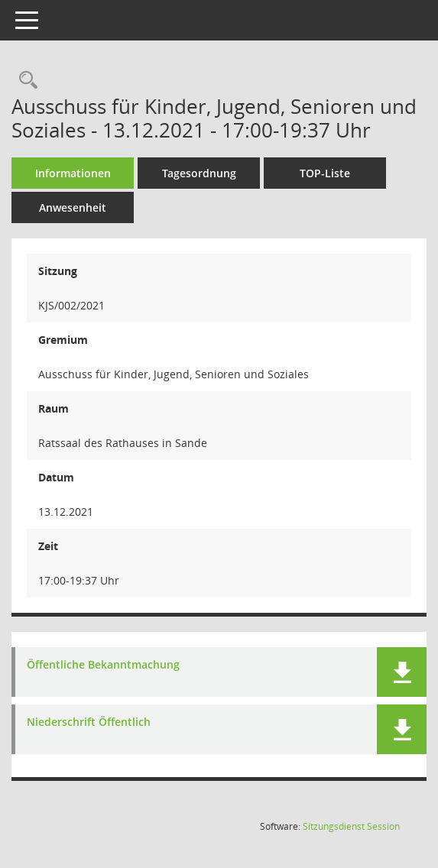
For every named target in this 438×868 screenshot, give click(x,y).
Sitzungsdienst (351, 826)
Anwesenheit (73, 207)
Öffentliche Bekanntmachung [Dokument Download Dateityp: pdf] (103, 665)
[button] (402, 672)
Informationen (73, 173)
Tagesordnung (199, 173)
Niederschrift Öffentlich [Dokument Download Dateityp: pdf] (89, 722)
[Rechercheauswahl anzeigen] (24, 81)
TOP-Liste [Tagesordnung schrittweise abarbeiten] (325, 173)
